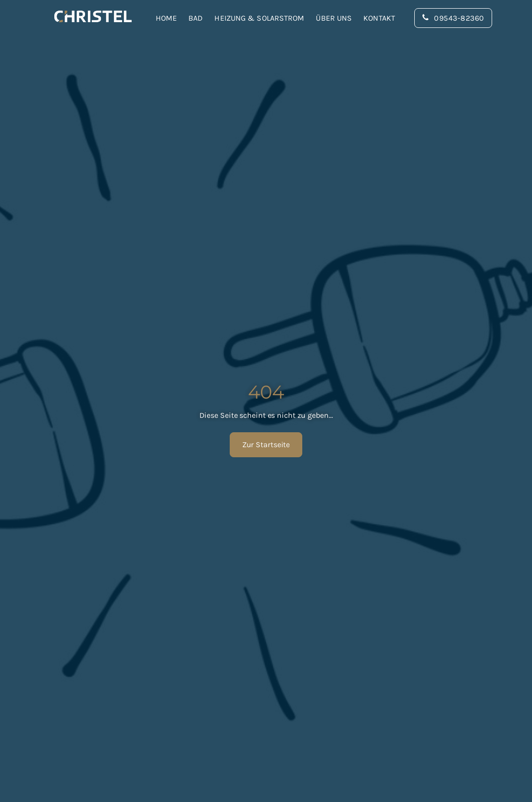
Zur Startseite (266, 445)
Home (166, 18)
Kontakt (379, 18)
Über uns (334, 18)
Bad (196, 18)
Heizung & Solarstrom (259, 18)
